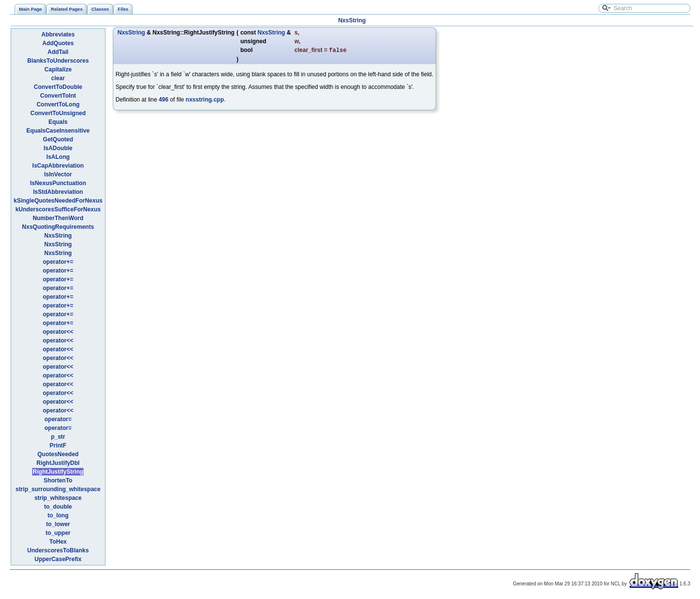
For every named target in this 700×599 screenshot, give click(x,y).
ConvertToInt (58, 96)
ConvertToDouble (58, 87)
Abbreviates (58, 34)
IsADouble (58, 148)
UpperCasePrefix (58, 559)
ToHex (58, 542)
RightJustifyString (58, 472)
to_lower (58, 524)
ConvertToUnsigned (58, 113)
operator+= (58, 262)
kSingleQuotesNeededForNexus (58, 201)
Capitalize (58, 69)
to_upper (58, 533)
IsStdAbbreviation (58, 192)
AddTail (58, 52)
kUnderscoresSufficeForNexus (58, 209)
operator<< (58, 332)
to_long (58, 515)
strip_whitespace (58, 498)
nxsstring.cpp (205, 101)
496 (163, 101)
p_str (58, 437)
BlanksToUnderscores (58, 61)
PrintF (58, 445)
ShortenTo (58, 480)
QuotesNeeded (58, 454)
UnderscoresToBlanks (58, 550)
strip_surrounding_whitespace (58, 489)
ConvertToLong (58, 104)
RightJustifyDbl (58, 463)
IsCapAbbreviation (58, 166)
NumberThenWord (58, 218)
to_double (58, 507)
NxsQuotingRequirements (58, 227)
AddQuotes (58, 43)
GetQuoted (58, 139)
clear (58, 78)
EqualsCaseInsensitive (58, 131)
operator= (58, 419)
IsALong (58, 157)
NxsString (352, 20)
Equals (58, 122)
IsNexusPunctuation (58, 183)
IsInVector (58, 174)
